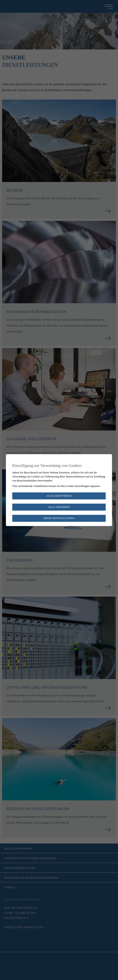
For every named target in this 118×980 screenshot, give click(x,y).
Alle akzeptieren (59, 496)
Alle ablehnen (59, 507)
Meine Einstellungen (59, 518)
